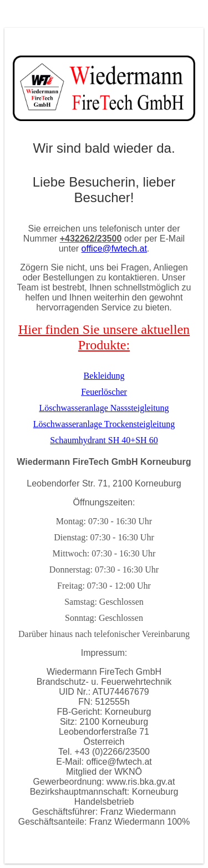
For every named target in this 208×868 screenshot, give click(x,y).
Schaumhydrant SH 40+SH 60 (104, 440)
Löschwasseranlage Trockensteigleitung (104, 424)
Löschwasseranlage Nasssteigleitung (104, 408)
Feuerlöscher (104, 392)
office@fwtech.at (114, 249)
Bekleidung (104, 376)
